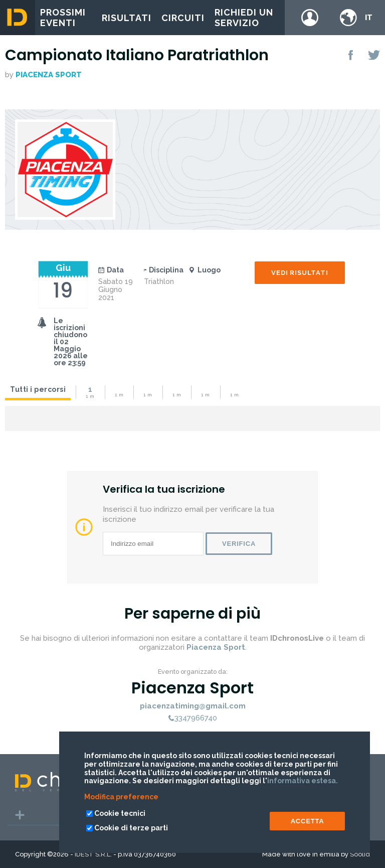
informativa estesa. (303, 781)
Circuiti (183, 18)
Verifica (239, 544)
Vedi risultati (300, 273)
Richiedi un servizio (244, 18)
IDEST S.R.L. (93, 854)
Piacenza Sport (49, 75)
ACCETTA (308, 821)
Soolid (360, 854)
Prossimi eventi (63, 18)
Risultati (127, 18)
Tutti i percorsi (38, 389)
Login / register (310, 18)
